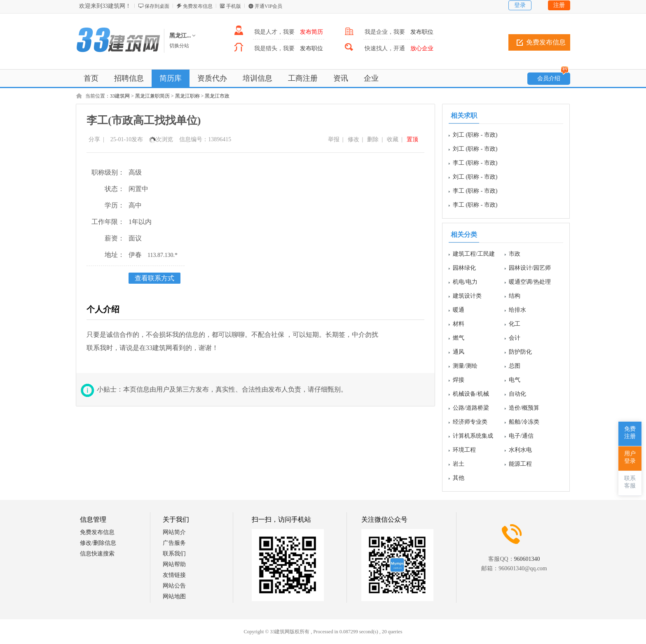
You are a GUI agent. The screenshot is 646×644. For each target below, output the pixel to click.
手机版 (234, 6)
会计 (515, 338)
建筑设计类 (467, 296)
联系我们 (174, 554)
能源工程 (520, 464)
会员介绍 (553, 77)
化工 (515, 324)
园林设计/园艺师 (530, 268)
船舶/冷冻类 (524, 422)
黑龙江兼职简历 (152, 96)
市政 (515, 254)
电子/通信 (521, 436)
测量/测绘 (465, 366)
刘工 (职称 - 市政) (475, 135)
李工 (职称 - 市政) (475, 163)
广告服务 (174, 543)
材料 (459, 324)
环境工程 (464, 450)
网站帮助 (174, 564)
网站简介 (174, 532)
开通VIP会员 (268, 6)
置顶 (412, 139)
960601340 (527, 559)
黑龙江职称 (187, 96)
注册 (559, 5)
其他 (459, 478)
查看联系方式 (154, 278)
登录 (520, 5)
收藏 (393, 139)
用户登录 (630, 457)
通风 (459, 352)
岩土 (459, 464)
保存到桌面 (157, 6)
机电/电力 (465, 282)
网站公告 (174, 586)
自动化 (517, 394)
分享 (94, 139)
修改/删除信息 (98, 543)
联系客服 (630, 482)
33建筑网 (120, 96)
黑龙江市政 (217, 96)
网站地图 (174, 596)
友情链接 (174, 575)
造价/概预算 (524, 408)
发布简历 (311, 32)
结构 (515, 296)
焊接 (459, 380)
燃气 (459, 338)
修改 (353, 139)
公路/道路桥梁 (471, 408)
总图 (515, 366)
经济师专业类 (470, 422)
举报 (334, 139)
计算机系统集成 (473, 436)
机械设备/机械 (471, 394)
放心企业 (422, 48)
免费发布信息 (198, 6)
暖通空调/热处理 (530, 282)
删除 (373, 139)
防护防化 (520, 352)
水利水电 (520, 450)
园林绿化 (464, 268)
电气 (515, 380)
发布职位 (422, 32)
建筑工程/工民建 (474, 254)
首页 (91, 78)
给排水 (517, 310)
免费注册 (630, 433)
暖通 (459, 310)
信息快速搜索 (97, 554)
